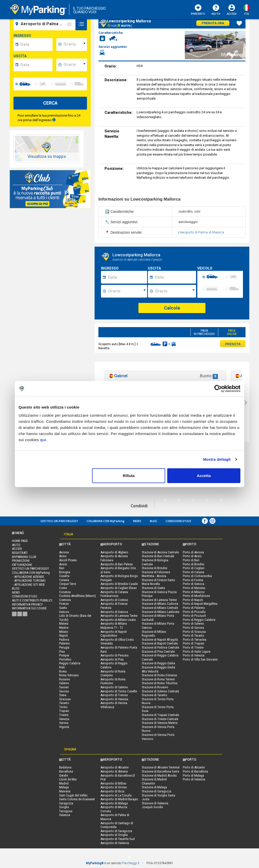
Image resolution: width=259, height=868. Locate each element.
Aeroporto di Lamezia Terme (119, 616)
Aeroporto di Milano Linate (118, 620)
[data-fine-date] (36, 65)
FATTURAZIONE (22, 565)
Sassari (64, 687)
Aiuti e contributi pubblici (32, 600)
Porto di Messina (194, 588)
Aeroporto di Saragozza (116, 831)
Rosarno (65, 679)
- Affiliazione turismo (29, 580)
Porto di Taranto (193, 635)
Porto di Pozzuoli (194, 616)
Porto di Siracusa (194, 632)
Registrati (20, 553)
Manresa (65, 791)
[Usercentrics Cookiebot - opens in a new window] (218, 389)
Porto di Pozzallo (194, 612)
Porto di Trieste (193, 647)
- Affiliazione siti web (28, 585)
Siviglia (64, 807)
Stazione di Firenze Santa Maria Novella (158, 582)
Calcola (172, 308)
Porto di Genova (193, 584)
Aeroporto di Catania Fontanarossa (114, 594)
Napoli (63, 635)
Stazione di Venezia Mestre (160, 723)
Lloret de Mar (68, 779)
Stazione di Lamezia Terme (159, 600)
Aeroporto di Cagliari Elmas (119, 588)
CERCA (50, 103)
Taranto (64, 703)
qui (43, 439)
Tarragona (66, 811)
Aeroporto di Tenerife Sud (118, 839)
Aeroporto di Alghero (114, 552)
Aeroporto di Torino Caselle (119, 691)
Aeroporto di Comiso (114, 600)
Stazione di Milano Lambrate (160, 612)
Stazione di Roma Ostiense (159, 675)
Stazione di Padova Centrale (160, 647)
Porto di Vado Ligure (197, 652)
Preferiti (198, 10)
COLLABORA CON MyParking (106, 521)
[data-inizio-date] (36, 45)
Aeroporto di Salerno (114, 687)
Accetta (204, 475)
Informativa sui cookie (29, 608)
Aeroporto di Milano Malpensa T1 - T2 (114, 626)
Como (63, 588)
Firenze (64, 604)
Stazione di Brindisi (154, 568)
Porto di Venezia (194, 655)
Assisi (63, 564)
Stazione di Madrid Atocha (159, 775)
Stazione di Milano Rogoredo (154, 634)
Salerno (64, 683)
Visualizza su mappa (47, 156)
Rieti (62, 667)
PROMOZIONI (21, 561)
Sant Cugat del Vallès (73, 795)
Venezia (64, 719)
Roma (63, 671)
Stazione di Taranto (154, 695)
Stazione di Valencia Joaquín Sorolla (155, 805)
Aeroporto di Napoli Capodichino (114, 634)
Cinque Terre (68, 584)
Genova (64, 612)
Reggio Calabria (70, 663)
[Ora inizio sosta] (127, 291)
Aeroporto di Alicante (114, 767)
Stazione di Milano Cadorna (160, 604)
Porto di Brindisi (193, 564)
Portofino (65, 659)
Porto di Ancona (193, 552)
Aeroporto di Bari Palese (116, 564)
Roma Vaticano (69, 675)
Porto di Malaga (193, 775)
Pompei (64, 655)
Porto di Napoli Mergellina (200, 604)
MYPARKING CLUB (24, 557)
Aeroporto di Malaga (114, 803)
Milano (64, 632)
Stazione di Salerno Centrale (160, 691)
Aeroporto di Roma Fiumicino (113, 681)
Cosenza (65, 592)
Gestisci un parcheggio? (59, 521)
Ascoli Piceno (68, 560)
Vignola (64, 727)
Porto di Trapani (193, 643)
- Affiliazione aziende (28, 577)
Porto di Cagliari (194, 568)
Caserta (64, 576)
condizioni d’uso (178, 521)
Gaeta (63, 608)
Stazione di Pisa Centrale (158, 652)
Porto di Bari (191, 560)
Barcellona (66, 771)
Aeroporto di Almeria (114, 771)
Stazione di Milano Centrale (160, 608)
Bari (62, 568)
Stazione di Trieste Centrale (160, 719)
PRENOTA (233, 344)
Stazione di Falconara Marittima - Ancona (156, 574)
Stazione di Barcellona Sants (160, 771)
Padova (64, 640)
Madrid (64, 783)
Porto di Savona (193, 628)
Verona (64, 723)
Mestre (64, 628)
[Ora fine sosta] (175, 291)
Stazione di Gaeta (153, 588)
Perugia (64, 647)
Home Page (20, 541)
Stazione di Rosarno (155, 687)
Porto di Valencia (194, 779)
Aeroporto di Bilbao (113, 783)
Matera (64, 624)
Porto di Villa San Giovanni (200, 659)
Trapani (64, 711)
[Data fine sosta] (175, 277)
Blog (153, 521)
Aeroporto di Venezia (114, 699)
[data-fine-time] (74, 65)
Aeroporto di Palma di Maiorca (202, 232)
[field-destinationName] (45, 24)
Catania (64, 580)
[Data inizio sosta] (127, 277)
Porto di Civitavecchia (197, 576)
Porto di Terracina (195, 640)
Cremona (65, 600)
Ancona (64, 552)
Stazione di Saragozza (157, 791)
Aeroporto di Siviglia (114, 835)
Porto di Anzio (192, 556)
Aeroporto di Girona (114, 787)
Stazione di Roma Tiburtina (160, 683)
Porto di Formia (193, 580)
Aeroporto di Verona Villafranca (114, 705)
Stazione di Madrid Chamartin (154, 781)
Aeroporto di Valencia (115, 843)
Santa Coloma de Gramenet (77, 799)
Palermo (64, 643)
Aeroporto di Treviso (114, 695)
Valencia (65, 815)
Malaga (64, 787)
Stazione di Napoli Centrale (160, 643)
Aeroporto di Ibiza (112, 791)
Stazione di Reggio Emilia (158, 663)
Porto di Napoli (193, 600)
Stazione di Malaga (154, 787)
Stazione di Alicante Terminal (161, 767)
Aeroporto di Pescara (114, 655)
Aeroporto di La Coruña (116, 795)
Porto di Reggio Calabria (199, 620)
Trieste (64, 715)
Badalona (65, 767)
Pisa (62, 652)
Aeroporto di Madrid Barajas (119, 799)
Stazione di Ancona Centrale (160, 552)
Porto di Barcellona (195, 771)
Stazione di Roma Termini (158, 679)
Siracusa (65, 699)
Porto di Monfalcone (196, 596)
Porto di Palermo (194, 608)
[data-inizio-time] (74, 45)
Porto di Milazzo (194, 592)
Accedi (232, 14)
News (137, 521)
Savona (64, 691)
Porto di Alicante (194, 767)
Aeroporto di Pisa (112, 659)
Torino (63, 707)
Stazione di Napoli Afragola (160, 640)
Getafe (63, 775)
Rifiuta (129, 475)
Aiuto (216, 10)
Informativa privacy (27, 604)
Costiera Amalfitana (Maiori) (77, 596)
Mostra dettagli (217, 459)
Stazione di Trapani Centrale (160, 715)
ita (247, 14)
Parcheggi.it (131, 863)
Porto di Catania (193, 572)
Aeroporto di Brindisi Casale (119, 584)
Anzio (63, 556)
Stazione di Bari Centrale (158, 556)
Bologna (65, 572)
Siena (63, 695)
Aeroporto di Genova (114, 612)
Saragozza (66, 803)
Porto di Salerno (193, 624)
